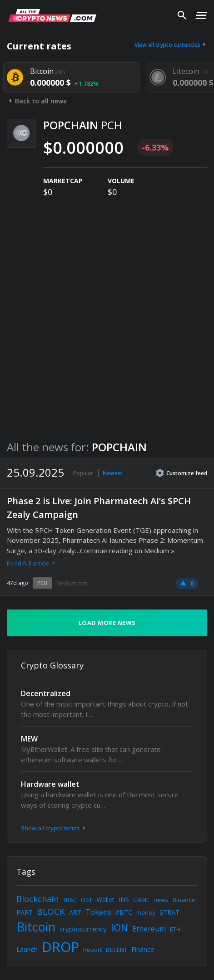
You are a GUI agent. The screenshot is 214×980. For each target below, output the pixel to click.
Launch (27, 949)
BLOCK (51, 912)
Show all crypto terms (54, 828)
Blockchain (37, 899)
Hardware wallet (50, 784)
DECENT (117, 950)
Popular (83, 473)
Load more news (107, 623)
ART (75, 912)
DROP (60, 947)
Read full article (32, 563)
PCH (42, 583)
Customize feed (182, 473)
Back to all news (37, 101)
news (161, 900)
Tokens (98, 912)
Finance (143, 949)
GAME (141, 900)
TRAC (70, 900)
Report (92, 950)
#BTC (124, 912)
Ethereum (149, 929)
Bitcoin (36, 927)
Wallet (105, 900)
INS (124, 900)
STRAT (169, 912)
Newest (113, 473)
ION (119, 928)
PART (25, 912)
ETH (175, 929)
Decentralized (46, 693)
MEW (29, 739)
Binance (184, 900)
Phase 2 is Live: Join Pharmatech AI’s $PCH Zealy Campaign (99, 508)
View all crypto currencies (171, 45)
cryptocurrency (83, 929)
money (146, 912)
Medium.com (72, 583)
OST (87, 900)
